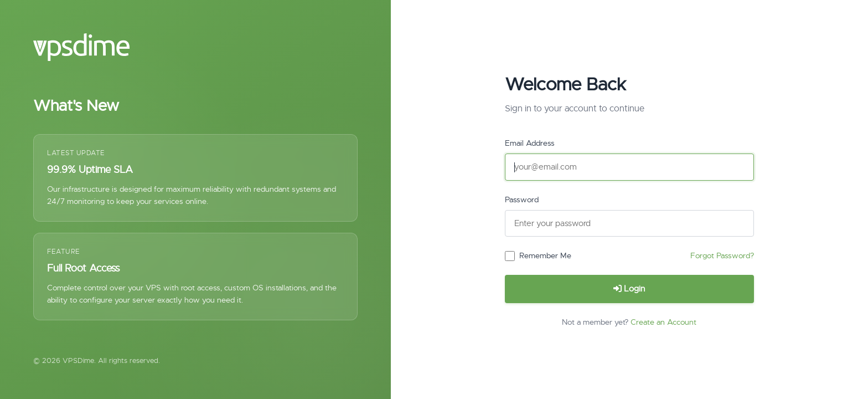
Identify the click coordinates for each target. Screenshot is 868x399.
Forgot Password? (722, 255)
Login (629, 289)
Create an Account (663, 322)
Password (522, 199)
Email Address (530, 143)
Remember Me (545, 255)
